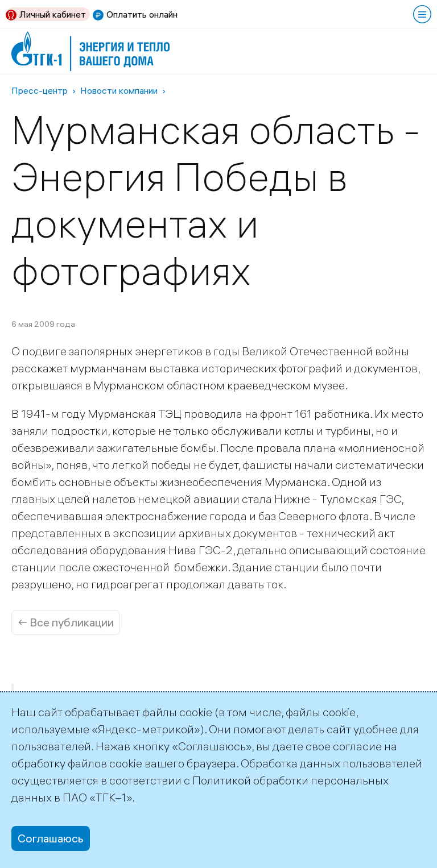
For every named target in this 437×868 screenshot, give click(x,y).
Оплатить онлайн (142, 14)
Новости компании (119, 90)
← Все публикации (66, 622)
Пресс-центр (40, 90)
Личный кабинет (53, 14)
